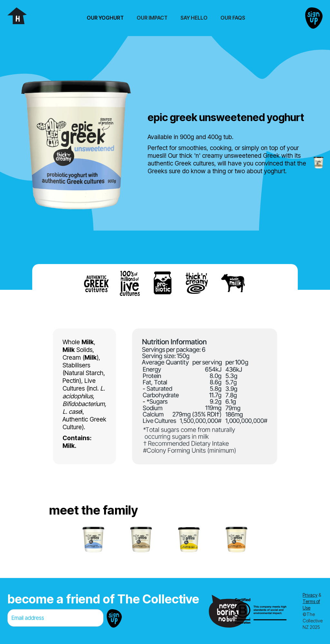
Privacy (310, 595)
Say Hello (194, 18)
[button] (105, 18)
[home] (17, 16)
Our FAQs (233, 18)
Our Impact (152, 18)
